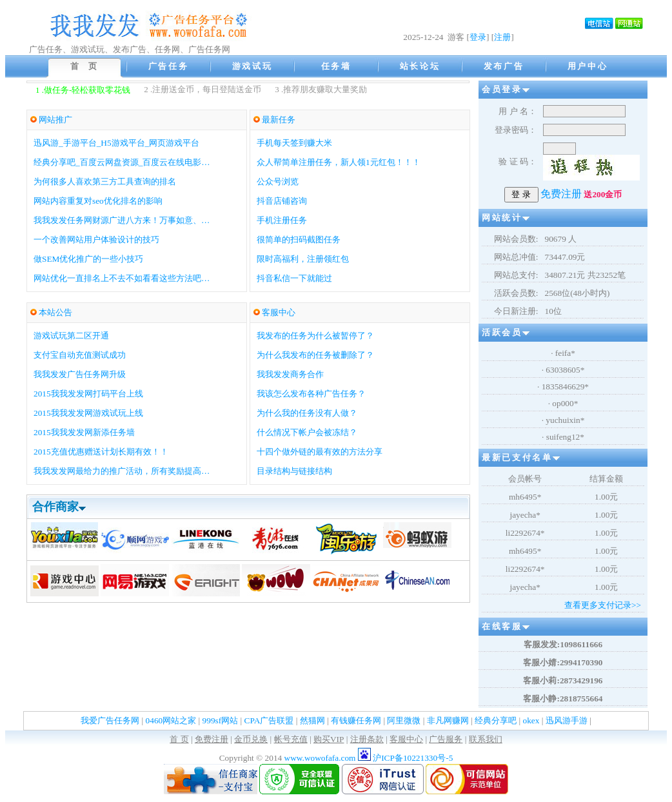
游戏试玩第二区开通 (71, 336)
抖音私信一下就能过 (294, 278)
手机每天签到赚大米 (294, 143)
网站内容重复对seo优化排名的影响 (98, 201)
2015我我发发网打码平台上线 (88, 394)
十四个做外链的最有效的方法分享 (320, 452)
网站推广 (55, 120)
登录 (478, 37)
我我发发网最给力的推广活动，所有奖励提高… (122, 471)
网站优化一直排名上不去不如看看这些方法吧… (122, 278)
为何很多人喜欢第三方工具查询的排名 (105, 181)
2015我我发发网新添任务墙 (84, 432)
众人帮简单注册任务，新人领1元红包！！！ (339, 162)
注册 (502, 37)
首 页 (179, 739)
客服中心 (279, 312)
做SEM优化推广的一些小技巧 (88, 259)
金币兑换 (251, 739)
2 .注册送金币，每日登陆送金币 (203, 89)
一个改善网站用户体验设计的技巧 (96, 240)
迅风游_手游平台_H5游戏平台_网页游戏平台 (116, 143)
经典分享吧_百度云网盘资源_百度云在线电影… (122, 162)
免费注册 (212, 739)
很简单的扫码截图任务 (299, 240)
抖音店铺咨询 (282, 201)
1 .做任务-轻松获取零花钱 (83, 90)
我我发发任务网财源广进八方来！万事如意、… (122, 220)
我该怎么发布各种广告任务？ (311, 394)
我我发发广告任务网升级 (80, 374)
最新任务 (279, 120)
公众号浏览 (278, 181)
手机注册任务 (282, 220)
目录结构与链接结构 (294, 471)
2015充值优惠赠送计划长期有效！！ (101, 452)
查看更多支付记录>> (603, 605)
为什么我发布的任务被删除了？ (315, 355)
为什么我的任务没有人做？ (307, 413)
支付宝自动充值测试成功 (80, 355)
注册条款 (367, 739)
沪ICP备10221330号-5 (413, 758)
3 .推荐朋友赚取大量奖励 (321, 89)
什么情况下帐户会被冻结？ (307, 432)
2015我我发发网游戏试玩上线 (88, 413)
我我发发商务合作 (290, 374)
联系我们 (486, 739)
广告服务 (446, 739)
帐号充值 (291, 739)
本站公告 (55, 312)
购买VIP (329, 739)
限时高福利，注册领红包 (303, 259)
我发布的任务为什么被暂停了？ (315, 336)
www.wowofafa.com (321, 758)
